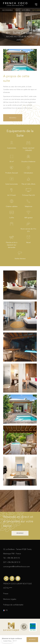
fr (7, 610)
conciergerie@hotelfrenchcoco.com (16, 567)
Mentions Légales (10, 599)
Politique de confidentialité (13, 605)
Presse (6, 594)
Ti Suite (17, 10)
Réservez (13, 118)
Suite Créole (26, 10)
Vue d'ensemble (7, 10)
